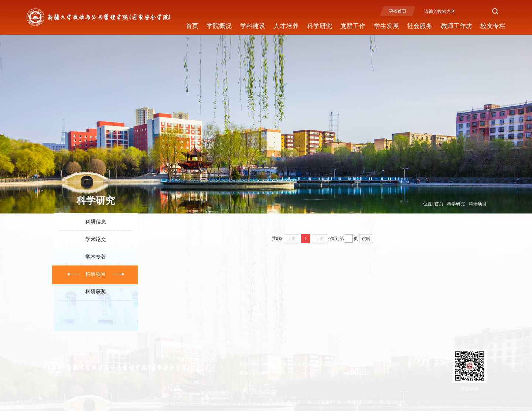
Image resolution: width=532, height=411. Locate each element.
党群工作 (353, 26)
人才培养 (286, 26)
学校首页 (398, 11)
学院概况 (219, 26)
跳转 (366, 239)
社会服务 (420, 26)
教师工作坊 (456, 26)
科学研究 (320, 26)
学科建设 (253, 26)
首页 (192, 26)
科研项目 (478, 204)
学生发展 (386, 26)
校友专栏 (493, 26)
